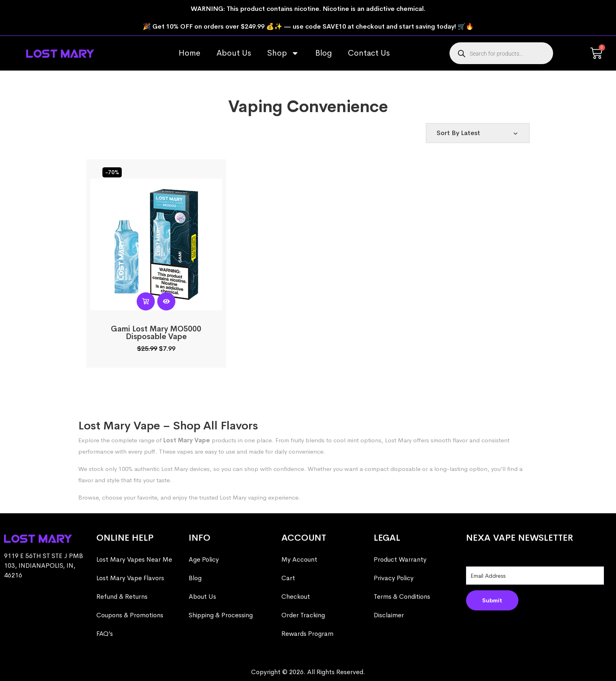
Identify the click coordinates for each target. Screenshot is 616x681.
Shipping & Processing (221, 615)
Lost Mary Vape (187, 440)
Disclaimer (389, 615)
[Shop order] (478, 133)
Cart (288, 578)
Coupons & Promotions (130, 615)
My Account (299, 559)
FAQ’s (105, 634)
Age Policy (204, 559)
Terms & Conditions (402, 597)
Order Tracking (303, 615)
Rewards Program (307, 634)
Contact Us (369, 53)
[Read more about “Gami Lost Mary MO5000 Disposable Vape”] (146, 301)
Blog (324, 53)
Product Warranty (400, 559)
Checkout (296, 597)
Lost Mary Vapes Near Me (134, 559)
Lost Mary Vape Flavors (130, 578)
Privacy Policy (394, 578)
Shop (283, 53)
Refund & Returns (122, 597)
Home (189, 53)
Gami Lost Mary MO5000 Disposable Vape (156, 333)
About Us (234, 53)
